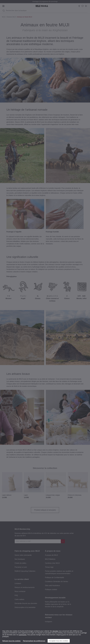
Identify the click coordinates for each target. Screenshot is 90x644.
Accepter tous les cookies (59, 641)
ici (62, 635)
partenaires (23, 635)
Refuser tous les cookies (11, 641)
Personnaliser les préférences (34, 641)
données (55, 631)
